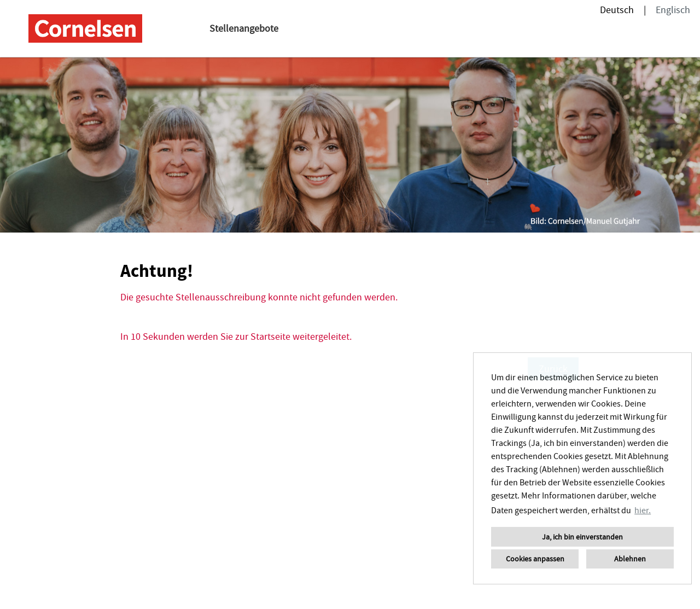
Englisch (673, 10)
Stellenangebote (244, 28)
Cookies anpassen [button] (535, 559)
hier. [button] (643, 510)
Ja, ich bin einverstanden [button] (582, 537)
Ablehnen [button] (630, 559)
